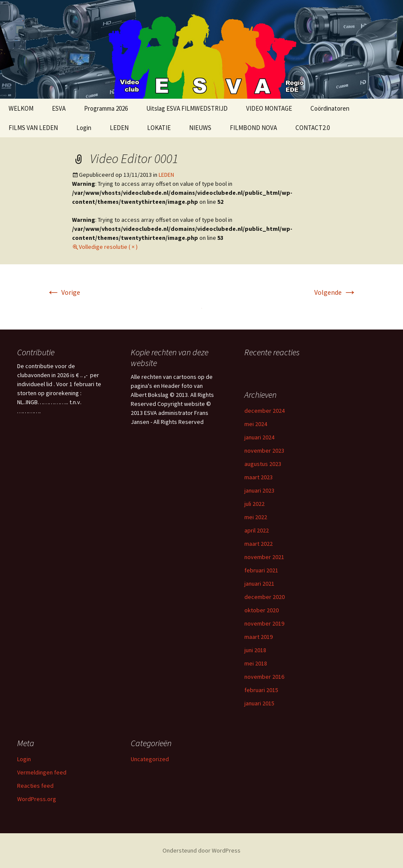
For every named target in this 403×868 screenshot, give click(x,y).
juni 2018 (255, 650)
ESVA (59, 108)
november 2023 (264, 451)
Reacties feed (35, 786)
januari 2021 (259, 584)
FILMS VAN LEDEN (33, 128)
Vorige (63, 292)
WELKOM (21, 108)
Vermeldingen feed (42, 772)
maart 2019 (259, 637)
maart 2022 (259, 544)
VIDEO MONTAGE (269, 108)
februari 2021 (261, 570)
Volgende (335, 292)
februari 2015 (261, 690)
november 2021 (264, 557)
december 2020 (265, 597)
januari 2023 (259, 490)
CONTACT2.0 (313, 128)
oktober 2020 (262, 610)
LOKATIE (159, 128)
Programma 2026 (106, 108)
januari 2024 (259, 437)
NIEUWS (200, 128)
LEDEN (119, 128)
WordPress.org (37, 799)
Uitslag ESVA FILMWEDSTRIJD (187, 108)
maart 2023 (259, 477)
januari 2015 (259, 703)
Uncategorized (150, 759)
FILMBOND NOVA (253, 128)
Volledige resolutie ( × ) (108, 247)
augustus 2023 (263, 464)
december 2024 (265, 411)
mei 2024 (256, 424)
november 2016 (264, 677)
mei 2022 (256, 517)
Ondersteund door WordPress (201, 850)
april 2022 (257, 530)
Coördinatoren (330, 108)
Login (84, 128)
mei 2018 (256, 663)
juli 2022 (254, 504)
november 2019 (264, 623)
